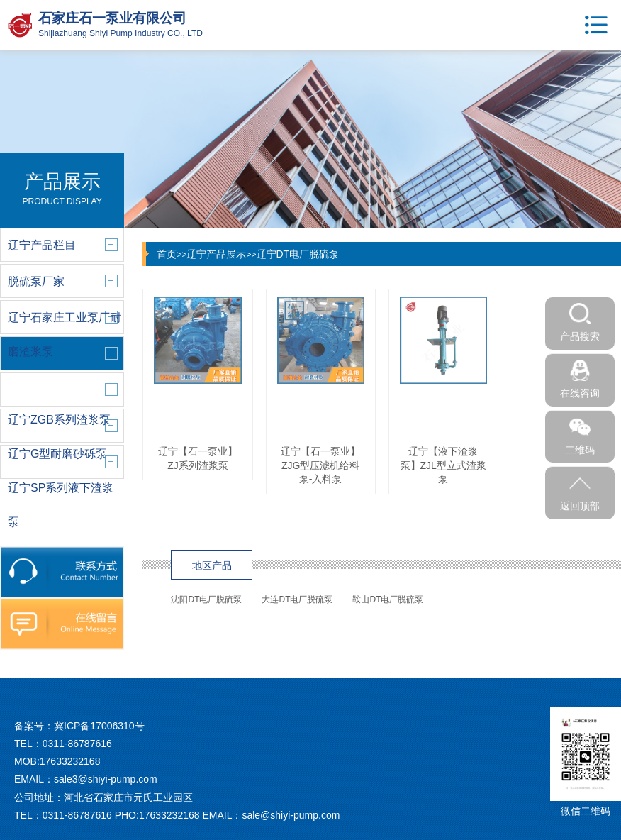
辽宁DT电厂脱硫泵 (298, 254)
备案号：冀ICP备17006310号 (79, 726)
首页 (167, 254)
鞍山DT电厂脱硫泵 (388, 599)
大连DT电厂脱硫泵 (297, 599)
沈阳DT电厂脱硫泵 (206, 599)
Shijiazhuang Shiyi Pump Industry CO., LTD (121, 33)
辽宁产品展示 (216, 254)
